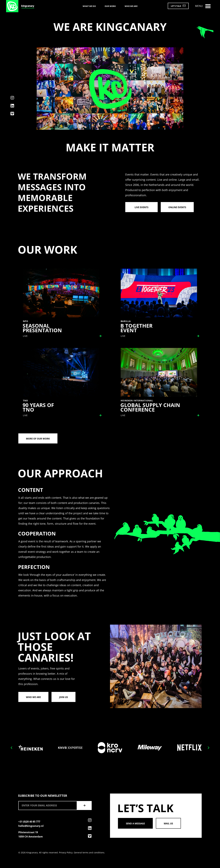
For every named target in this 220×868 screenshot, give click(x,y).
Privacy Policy (66, 853)
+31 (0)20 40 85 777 (29, 822)
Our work (110, 6)
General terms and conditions (89, 853)
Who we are (131, 6)
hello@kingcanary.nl (31, 826)
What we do (89, 6)
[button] (11, 748)
